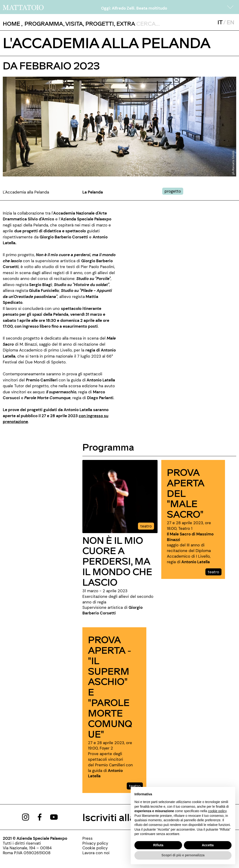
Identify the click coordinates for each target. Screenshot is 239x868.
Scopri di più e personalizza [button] (183, 855)
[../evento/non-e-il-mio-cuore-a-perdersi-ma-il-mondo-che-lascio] (120, 496)
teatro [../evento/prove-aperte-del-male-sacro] (213, 572)
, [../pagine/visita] (73, 23)
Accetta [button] (208, 845)
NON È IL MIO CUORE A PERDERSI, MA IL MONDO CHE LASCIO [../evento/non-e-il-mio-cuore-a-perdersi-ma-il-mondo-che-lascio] (117, 561)
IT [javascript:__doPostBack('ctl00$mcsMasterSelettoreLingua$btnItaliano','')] (220, 22)
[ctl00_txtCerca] (167, 23)
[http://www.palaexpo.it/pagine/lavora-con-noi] (96, 853)
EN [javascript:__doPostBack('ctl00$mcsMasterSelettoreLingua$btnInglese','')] (230, 22)
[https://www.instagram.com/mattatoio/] (26, 817)
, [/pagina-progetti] (98, 23)
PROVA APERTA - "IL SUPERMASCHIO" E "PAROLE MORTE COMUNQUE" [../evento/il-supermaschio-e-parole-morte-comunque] (110, 687)
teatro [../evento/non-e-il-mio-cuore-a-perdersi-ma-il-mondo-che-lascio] (146, 526)
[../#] (174, 191)
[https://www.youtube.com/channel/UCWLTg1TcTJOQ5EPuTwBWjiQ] (54, 817)
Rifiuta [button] (158, 845)
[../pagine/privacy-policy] (96, 843)
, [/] (13, 24)
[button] (230, 7)
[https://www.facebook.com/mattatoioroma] (40, 817)
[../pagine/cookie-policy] (96, 848)
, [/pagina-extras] (125, 23)
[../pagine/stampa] (96, 838)
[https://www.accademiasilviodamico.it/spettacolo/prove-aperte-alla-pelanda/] (78, 416)
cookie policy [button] (217, 811)
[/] (23, 7)
